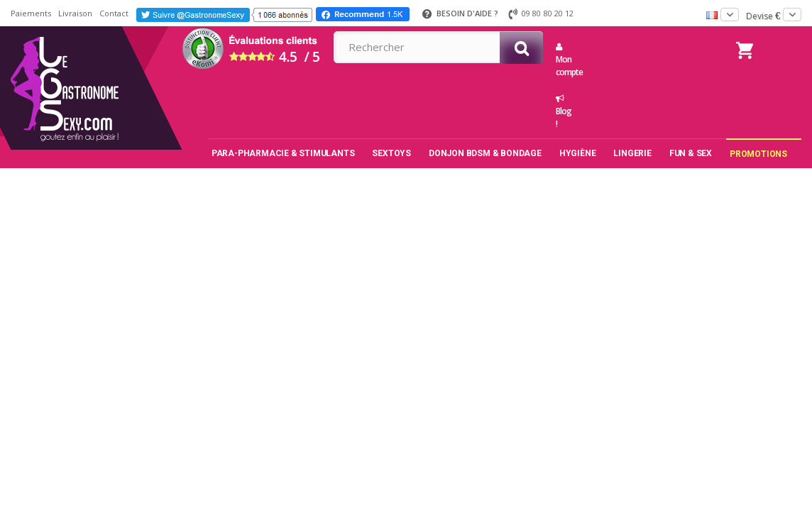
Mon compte (562, 60)
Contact (114, 13)
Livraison (75, 13)
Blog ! (562, 112)
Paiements (31, 13)
